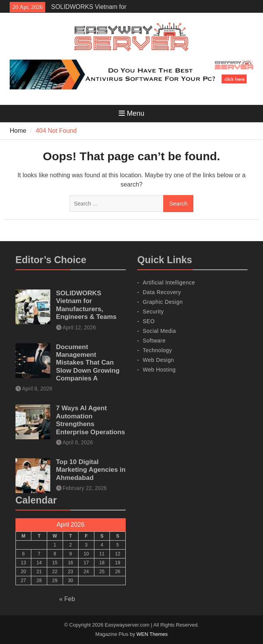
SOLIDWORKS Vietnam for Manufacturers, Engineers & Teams (86, 305)
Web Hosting (159, 370)
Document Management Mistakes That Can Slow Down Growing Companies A (88, 363)
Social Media (159, 331)
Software (154, 341)
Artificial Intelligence (169, 283)
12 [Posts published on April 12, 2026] (117, 554)
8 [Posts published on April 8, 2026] (55, 554)
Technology (157, 350)
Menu (131, 113)
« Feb (67, 599)
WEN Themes (152, 634)
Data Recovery (162, 292)
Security (153, 312)
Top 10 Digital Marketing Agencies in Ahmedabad (91, 470)
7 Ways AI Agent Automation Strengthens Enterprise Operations (91, 420)
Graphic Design (163, 302)
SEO (149, 321)
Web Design (158, 360)
